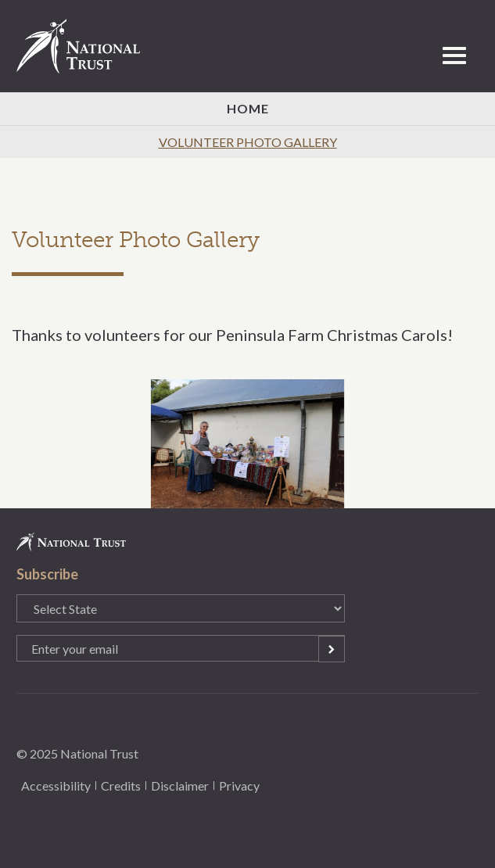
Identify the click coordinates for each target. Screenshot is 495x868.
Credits (121, 786)
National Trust (85, 46)
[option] (247, 444)
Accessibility (56, 786)
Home (248, 108)
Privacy (239, 786)
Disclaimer (180, 786)
